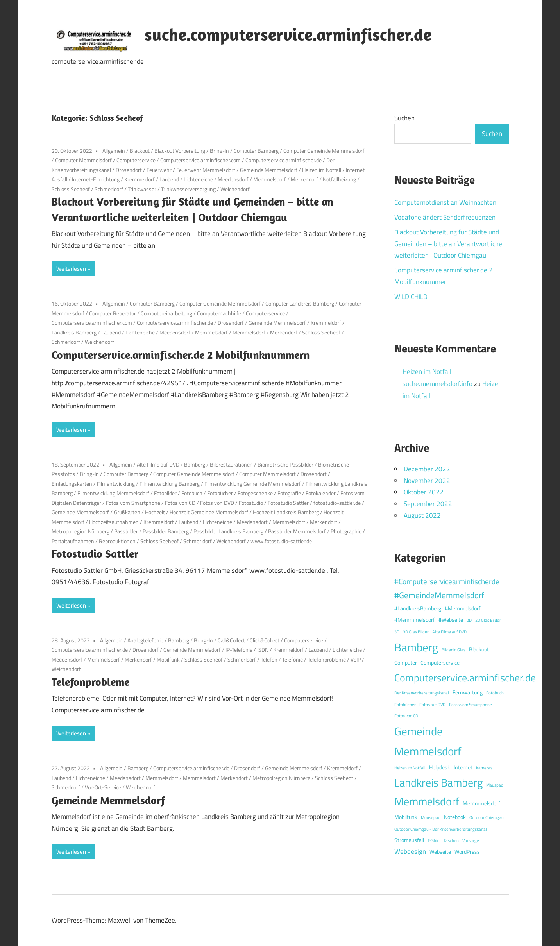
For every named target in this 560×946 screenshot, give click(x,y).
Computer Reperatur (113, 313)
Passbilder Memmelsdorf (297, 531)
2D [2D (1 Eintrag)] (469, 620)
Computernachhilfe (219, 313)
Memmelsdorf (270, 179)
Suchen (404, 118)
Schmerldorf (109, 189)
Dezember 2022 (427, 469)
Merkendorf (304, 179)
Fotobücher (220, 493)
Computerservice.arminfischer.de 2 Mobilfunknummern (181, 355)
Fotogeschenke (255, 493)
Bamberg (195, 464)
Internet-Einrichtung (96, 179)
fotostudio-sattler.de (337, 503)
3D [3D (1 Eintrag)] (397, 632)
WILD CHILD (411, 297)
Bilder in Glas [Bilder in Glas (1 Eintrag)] (454, 650)
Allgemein (114, 151)
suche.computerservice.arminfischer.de (288, 34)
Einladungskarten (72, 484)
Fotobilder (165, 493)
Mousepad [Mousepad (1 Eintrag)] (431, 817)
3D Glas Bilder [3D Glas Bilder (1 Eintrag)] (416, 632)
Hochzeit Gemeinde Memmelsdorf (209, 512)
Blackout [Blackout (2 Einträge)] (479, 649)
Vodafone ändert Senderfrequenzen (445, 217)
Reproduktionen (117, 541)
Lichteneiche (198, 179)
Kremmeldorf (140, 179)
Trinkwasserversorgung (188, 189)
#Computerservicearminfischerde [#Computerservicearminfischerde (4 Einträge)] (447, 581)
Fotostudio (251, 503)
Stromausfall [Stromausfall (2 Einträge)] (409, 840)
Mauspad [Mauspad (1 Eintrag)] (495, 785)
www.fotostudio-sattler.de (281, 541)
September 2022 (428, 504)
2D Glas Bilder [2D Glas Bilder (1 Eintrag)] (488, 620)
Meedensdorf (233, 179)
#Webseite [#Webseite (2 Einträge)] (451, 620)
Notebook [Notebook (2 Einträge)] (455, 817)
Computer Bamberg (256, 151)
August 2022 (422, 515)
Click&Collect (265, 640)
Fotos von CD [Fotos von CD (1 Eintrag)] (406, 716)
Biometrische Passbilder (285, 464)
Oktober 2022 (424, 492)
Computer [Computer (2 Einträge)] (406, 663)
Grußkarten (127, 512)
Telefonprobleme (327, 659)
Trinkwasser (142, 189)
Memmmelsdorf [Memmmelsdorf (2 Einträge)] (481, 803)
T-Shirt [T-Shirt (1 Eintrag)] (434, 840)
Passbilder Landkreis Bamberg (228, 531)
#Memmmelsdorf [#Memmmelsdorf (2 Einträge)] (415, 620)
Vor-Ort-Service (103, 787)
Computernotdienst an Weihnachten (445, 202)
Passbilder (126, 531)
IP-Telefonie (239, 650)
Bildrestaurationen (231, 464)
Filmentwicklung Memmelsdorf (113, 493)
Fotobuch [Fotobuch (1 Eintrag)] (495, 693)
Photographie (346, 531)
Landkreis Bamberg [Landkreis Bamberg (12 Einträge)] (438, 782)
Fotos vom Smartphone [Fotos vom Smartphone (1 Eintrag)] (471, 705)
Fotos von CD (180, 503)
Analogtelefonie (145, 640)
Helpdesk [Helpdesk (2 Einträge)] (440, 767)
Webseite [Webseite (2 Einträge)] (440, 852)
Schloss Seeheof (71, 189)
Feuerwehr (159, 170)
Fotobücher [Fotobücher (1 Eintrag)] (405, 705)
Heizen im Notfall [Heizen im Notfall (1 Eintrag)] (410, 768)
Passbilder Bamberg (166, 531)
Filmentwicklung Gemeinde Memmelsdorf (253, 484)
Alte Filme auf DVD (158, 464)
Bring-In (219, 151)
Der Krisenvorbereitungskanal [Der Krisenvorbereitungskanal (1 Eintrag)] (422, 693)
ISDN (263, 650)
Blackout (140, 151)
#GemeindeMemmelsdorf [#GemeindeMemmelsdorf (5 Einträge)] (439, 595)
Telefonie (293, 659)
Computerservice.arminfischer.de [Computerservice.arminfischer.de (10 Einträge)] (465, 678)
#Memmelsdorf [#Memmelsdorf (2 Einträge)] (463, 608)
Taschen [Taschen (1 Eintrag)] (451, 840)
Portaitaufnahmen (73, 541)
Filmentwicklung (116, 484)
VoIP (356, 659)
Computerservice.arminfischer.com (200, 160)
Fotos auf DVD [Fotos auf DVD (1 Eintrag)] (432, 705)
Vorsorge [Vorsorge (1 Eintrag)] (471, 840)
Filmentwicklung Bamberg (170, 484)
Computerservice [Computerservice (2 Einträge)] (440, 663)
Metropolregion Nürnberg (81, 531)
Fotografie (289, 493)
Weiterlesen (71, 269)
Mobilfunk (168, 659)
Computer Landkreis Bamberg (300, 303)
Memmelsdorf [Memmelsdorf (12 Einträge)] (427, 801)
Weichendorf (235, 189)
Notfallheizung (339, 179)
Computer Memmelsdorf (83, 160)
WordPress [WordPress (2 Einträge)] (467, 852)
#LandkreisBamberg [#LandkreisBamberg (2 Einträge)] (418, 608)
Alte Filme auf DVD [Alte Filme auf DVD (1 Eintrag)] (449, 632)
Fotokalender (321, 493)
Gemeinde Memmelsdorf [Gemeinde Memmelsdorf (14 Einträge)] (428, 741)
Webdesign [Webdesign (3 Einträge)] (410, 851)
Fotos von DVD (217, 503)
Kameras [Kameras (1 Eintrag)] (484, 768)
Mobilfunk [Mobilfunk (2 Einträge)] (406, 817)
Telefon (269, 659)
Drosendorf (129, 170)
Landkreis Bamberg (74, 332)
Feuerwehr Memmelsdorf (206, 170)
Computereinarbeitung (166, 313)
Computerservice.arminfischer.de (284, 160)
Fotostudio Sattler (288, 503)
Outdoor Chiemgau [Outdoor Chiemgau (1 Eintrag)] (487, 817)
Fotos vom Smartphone (133, 503)
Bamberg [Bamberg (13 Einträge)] (416, 647)
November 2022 (427, 481)
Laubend (169, 179)
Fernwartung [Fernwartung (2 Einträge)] (468, 692)
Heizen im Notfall (322, 170)
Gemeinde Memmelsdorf (269, 170)
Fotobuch (192, 493)
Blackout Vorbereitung (180, 151)
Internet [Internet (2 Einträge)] (463, 767)
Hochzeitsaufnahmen (114, 522)
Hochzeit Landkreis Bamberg (286, 512)
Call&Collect (231, 640)
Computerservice (136, 160)
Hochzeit (155, 512)
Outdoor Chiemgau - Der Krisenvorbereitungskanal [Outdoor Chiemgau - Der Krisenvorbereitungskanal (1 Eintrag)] (441, 829)
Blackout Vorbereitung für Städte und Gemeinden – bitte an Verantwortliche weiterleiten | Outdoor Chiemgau (448, 244)
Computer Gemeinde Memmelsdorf (324, 151)
